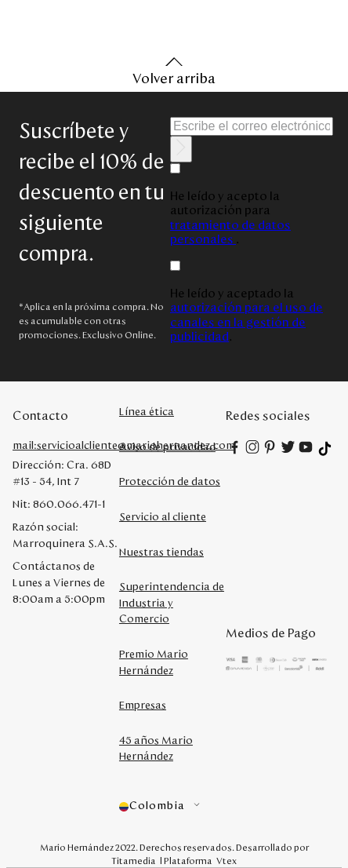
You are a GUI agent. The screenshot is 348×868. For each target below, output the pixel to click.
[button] (172, 806)
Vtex (227, 861)
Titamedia (134, 861)
